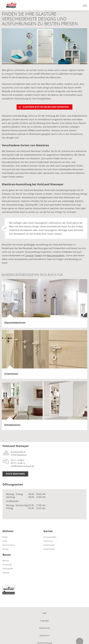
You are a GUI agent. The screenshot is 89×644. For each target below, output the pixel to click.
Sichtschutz (48, 541)
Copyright (44, 621)
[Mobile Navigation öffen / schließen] (84, 6)
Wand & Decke (8, 545)
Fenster (6, 549)
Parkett (38, 255)
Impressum (45, 635)
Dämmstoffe (8, 569)
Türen (5, 541)
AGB (44, 613)
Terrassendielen (50, 537)
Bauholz (6, 561)
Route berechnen (15, 474)
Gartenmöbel (49, 545)
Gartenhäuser (49, 549)
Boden (5, 537)
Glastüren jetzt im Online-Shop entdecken (46, 107)
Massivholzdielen (56, 255)
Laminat (29, 255)
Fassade (6, 573)
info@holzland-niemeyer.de (22, 466)
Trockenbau (7, 565)
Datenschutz (44, 628)
